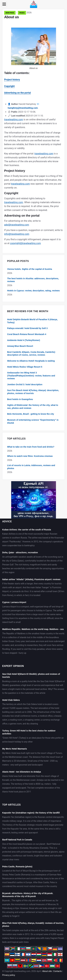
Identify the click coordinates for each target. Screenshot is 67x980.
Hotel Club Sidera (11, 700)
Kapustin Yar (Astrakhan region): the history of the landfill (31, 813)
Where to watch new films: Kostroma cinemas (30, 456)
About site (47, 971)
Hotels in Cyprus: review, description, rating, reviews (33, 291)
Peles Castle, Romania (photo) (17, 867)
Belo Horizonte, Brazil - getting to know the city (31, 414)
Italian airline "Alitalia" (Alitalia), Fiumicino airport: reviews (31, 579)
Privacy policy (9, 975)
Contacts (57, 971)
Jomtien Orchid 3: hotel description (25, 384)
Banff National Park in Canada (17, 840)
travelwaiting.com (14, 120)
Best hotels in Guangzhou (20, 399)
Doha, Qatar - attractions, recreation (20, 552)
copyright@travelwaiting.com (25, 243)
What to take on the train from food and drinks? (31, 447)
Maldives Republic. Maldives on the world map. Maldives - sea (33, 629)
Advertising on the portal (17, 93)
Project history (12, 80)
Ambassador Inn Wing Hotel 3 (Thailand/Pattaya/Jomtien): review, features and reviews (31, 376)
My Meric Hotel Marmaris (15, 749)
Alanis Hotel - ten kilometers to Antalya (22, 772)
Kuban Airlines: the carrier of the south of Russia (27, 530)
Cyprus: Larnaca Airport (14, 602)
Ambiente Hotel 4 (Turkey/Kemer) (24, 340)
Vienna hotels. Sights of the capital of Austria (30, 269)
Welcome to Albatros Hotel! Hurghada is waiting (31, 361)
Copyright (9, 86)
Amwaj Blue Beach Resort (20, 346)
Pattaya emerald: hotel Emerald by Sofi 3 (27, 328)
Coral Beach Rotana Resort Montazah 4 (27, 334)
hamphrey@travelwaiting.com (23, 108)
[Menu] (4, 4)
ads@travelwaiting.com (17, 225)
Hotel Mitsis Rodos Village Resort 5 (25, 367)
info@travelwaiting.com (17, 234)
